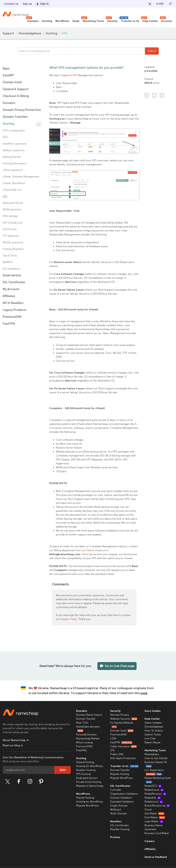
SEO (5, 137)
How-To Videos (154, 731)
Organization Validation (124, 794)
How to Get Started (156, 758)
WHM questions (12, 210)
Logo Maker (154, 821)
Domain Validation (121, 798)
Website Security (124, 719)
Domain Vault (12, 82)
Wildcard (115, 810)
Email (76, 21)
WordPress (62, 21)
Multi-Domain (119, 814)
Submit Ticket (153, 735)
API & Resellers (13, 303)
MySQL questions (13, 242)
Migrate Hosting (120, 774)
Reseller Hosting (86, 770)
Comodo (116, 790)
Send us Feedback (156, 857)
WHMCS (8, 262)
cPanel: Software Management (21, 177)
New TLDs (82, 723)
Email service (12, 275)
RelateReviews (155, 794)
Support (8, 33)
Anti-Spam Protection (123, 758)
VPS (65, 33)
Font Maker (155, 818)
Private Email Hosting (89, 782)
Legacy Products (15, 310)
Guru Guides (153, 711)
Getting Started (11, 157)
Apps (6, 68)
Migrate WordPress (87, 806)
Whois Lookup (84, 742)
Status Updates (153, 723)
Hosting (47, 21)
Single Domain (119, 806)
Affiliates (9, 296)
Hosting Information (15, 164)
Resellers (116, 821)
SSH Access (10, 229)
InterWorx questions (15, 144)
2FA (112, 750)
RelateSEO (153, 786)
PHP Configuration (14, 131)
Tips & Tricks (10, 256)
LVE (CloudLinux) (13, 223)
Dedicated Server (13, 203)
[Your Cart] (150, 4)
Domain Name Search (89, 715)
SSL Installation (11, 269)
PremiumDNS (12, 317)
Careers (149, 841)
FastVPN (9, 324)
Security (112, 20)
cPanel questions (13, 170)
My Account (11, 289)
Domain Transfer (86, 719)
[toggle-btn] (39, 124)
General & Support (16, 89)
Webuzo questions (14, 150)
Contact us (11, 4)
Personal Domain (86, 735)
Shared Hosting (85, 762)
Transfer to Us (129, 20)
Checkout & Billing (16, 96)
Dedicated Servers (87, 778)
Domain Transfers (15, 117)
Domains (32, 20)
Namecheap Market (88, 739)
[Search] (170, 4)
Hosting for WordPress (89, 766)
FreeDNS (81, 750)
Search (152, 51)
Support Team (69, 619)
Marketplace (152, 754)
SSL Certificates (14, 282)
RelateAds (153, 798)
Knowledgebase (30, 33)
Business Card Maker (157, 833)
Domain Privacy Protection (22, 110)
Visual (148, 810)
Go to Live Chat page (117, 666)
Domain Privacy (120, 715)
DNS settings (10, 216)
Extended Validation (122, 802)
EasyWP (8, 75)
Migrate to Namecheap (90, 786)
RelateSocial (154, 790)
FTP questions (11, 236)
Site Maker (154, 814)
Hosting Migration (13, 249)
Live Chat (86, 550)
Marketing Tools (93, 20)
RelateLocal (154, 802)
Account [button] (166, 20)
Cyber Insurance (123, 746)
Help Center (150, 20)
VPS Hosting (83, 774)
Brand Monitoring (157, 806)
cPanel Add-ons (12, 190)
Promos (115, 837)
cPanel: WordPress (14, 183)
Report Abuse (152, 742)
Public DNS (117, 754)
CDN (113, 739)
